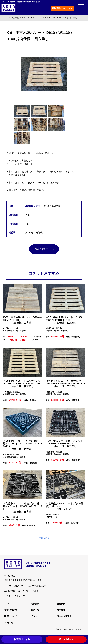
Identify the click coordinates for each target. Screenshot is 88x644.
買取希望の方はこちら (62, 8)
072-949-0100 (16, 586)
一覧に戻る (44, 538)
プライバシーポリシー (14, 596)
